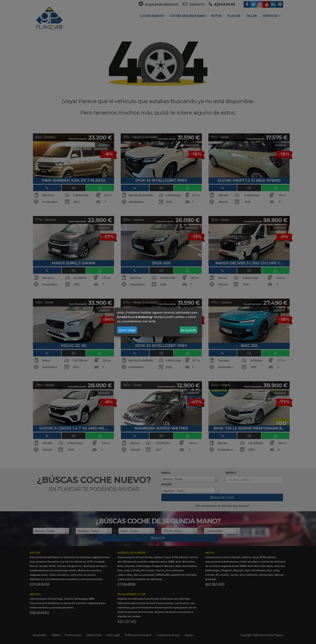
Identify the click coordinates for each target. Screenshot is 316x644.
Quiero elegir (127, 330)
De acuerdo (188, 330)
